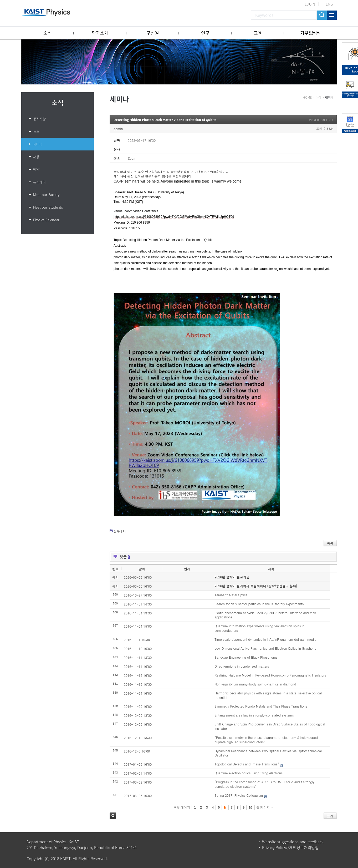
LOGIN (310, 4)
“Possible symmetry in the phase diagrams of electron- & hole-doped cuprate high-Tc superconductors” (266, 740)
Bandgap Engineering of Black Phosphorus (246, 657)
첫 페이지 (182, 808)
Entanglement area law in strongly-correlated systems (254, 715)
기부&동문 (310, 33)
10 (250, 808)
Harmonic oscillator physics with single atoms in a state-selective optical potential (268, 695)
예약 (36, 169)
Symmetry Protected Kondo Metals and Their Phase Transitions (261, 706)
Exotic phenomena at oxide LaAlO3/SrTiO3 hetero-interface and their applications (265, 615)
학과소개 (100, 33)
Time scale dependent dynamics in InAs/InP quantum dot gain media (265, 639)
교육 (258, 33)
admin (118, 129)
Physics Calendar (46, 220)
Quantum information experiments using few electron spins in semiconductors (259, 628)
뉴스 (36, 131)
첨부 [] (120, 531)
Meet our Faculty (46, 195)
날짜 (142, 569)
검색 (113, 816)
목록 (330, 543)
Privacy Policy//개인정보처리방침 (290, 847)
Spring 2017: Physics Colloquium (239, 795)
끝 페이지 (265, 808)
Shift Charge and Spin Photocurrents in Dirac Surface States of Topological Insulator (270, 726)
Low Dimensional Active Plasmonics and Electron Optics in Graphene (265, 648)
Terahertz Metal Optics (231, 595)
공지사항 (39, 119)
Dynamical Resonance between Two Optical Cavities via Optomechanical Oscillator (268, 753)
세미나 (38, 144)
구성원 (153, 33)
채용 (36, 157)
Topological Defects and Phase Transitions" (247, 764)
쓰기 (330, 816)
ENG (329, 4)
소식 (48, 33)
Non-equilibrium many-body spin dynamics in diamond (255, 684)
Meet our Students (48, 207)
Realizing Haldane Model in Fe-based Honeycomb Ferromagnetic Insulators (270, 675)
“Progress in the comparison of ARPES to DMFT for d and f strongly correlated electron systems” (264, 784)
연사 (187, 569)
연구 (205, 33)
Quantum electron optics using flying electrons (249, 773)
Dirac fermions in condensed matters (242, 666)
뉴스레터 (39, 182)
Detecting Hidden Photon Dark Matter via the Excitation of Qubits (165, 120)
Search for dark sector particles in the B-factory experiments (259, 604)
